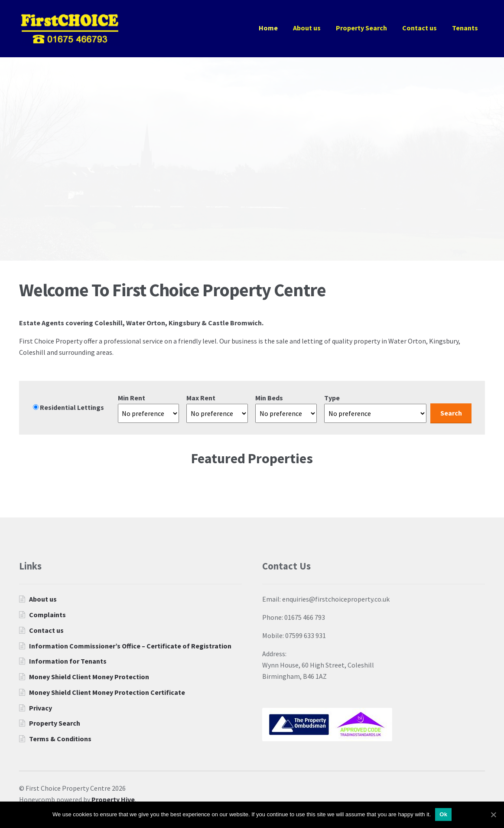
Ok (443, 814)
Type (332, 398)
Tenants (465, 28)
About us (307, 28)
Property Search (361, 28)
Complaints (47, 615)
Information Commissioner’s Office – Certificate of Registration (130, 646)
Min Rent (132, 398)
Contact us (419, 28)
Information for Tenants (68, 661)
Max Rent (201, 398)
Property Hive (113, 799)
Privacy (41, 708)
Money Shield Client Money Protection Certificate (107, 692)
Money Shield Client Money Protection (89, 677)
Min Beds (269, 398)
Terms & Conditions (60, 739)
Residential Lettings (68, 407)
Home (268, 28)
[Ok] (493, 815)
